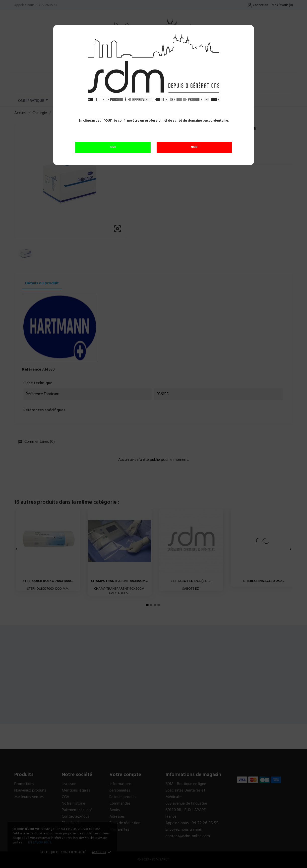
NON (194, 147)
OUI (113, 147)
